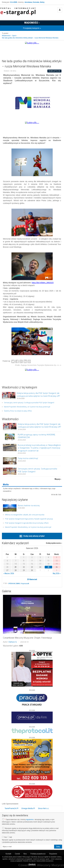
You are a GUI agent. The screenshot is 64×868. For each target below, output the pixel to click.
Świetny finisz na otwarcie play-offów (18, 411)
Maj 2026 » (57, 573)
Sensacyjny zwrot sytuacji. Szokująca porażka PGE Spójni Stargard (29, 403)
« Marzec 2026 (9, 573)
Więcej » (58, 479)
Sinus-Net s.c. (44, 808)
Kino (25, 854)
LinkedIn (25, 361)
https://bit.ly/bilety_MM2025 (43, 283)
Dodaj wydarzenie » (54, 543)
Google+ (21, 361)
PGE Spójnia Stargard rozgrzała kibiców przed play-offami (27, 523)
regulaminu (30, 820)
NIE (10, 837)
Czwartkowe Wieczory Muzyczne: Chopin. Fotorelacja (27, 638)
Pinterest (29, 361)
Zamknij (32, 864)
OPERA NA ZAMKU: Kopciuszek (19, 583)
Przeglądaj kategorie (32, 28)
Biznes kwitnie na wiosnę (29, 505)
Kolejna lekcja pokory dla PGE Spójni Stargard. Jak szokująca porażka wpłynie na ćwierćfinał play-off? (38, 394)
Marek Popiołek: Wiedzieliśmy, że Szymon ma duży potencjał (27, 407)
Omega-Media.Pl (28, 808)
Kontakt (8, 854)
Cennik (17, 854)
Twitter (13, 361)
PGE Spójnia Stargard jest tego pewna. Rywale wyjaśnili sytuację (29, 519)
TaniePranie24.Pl (11, 808)
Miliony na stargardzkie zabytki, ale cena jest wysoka (25, 515)
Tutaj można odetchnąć (28, 458)
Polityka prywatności (38, 854)
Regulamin (53, 854)
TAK (4, 837)
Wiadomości (32, 23)
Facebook (17, 361)
